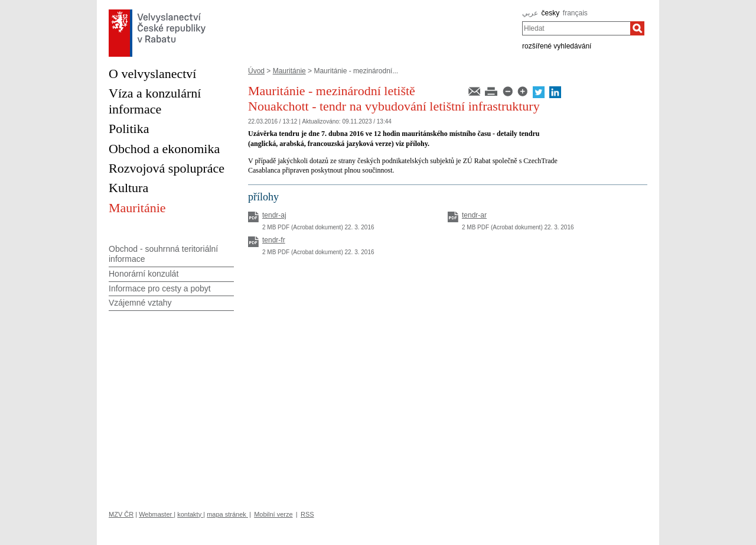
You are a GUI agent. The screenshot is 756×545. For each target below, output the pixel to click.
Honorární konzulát (144, 274)
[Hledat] (637, 28)
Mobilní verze (273, 514)
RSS (307, 514)
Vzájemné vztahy (140, 303)
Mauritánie (289, 71)
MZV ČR (121, 514)
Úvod (256, 71)
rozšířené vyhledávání (557, 46)
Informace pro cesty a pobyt (160, 288)
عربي (530, 13)
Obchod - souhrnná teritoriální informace (163, 254)
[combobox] (576, 28)
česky (551, 13)
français (575, 13)
